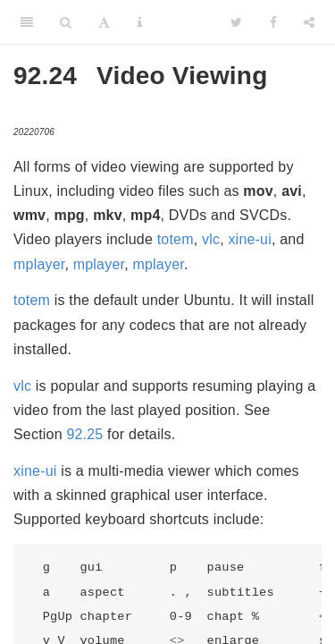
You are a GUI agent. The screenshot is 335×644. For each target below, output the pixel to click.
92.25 (84, 434)
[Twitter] (236, 22)
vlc (211, 239)
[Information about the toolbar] (140, 22)
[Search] (66, 22)
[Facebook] (273, 22)
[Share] (309, 22)
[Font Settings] (104, 22)
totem (176, 239)
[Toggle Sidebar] (27, 22)
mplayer (39, 264)
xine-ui (250, 239)
